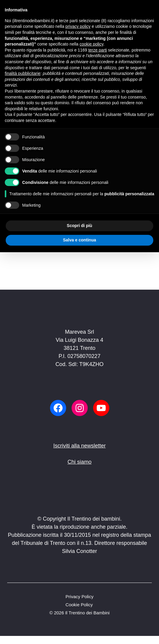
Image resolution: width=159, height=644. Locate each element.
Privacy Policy (79, 597)
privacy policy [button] (78, 26)
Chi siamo (79, 462)
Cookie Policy (79, 605)
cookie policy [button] (91, 44)
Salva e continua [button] (79, 240)
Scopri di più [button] (79, 226)
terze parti (98, 50)
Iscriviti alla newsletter (79, 446)
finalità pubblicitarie (23, 73)
